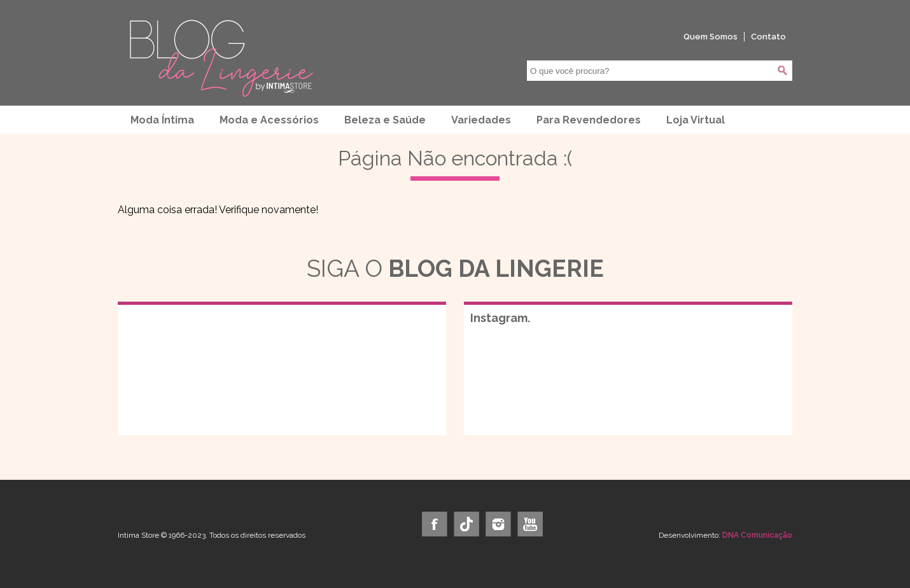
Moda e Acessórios (269, 120)
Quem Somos (710, 37)
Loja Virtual (696, 120)
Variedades (481, 120)
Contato (768, 37)
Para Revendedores (589, 120)
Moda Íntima (162, 120)
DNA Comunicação (757, 535)
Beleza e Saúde (385, 120)
